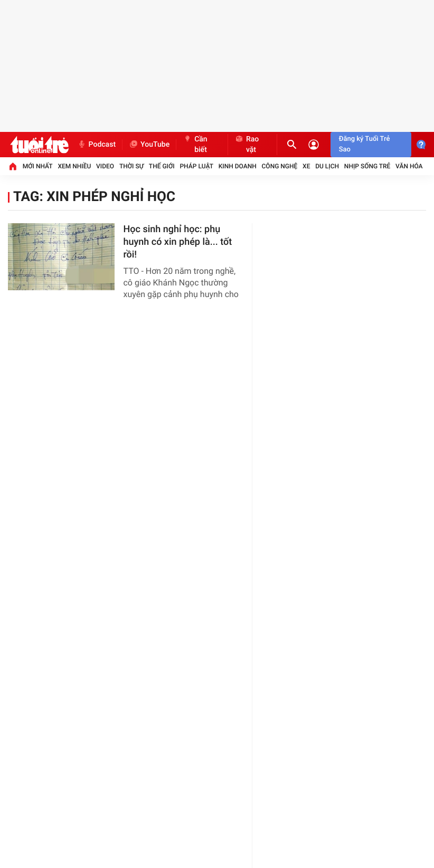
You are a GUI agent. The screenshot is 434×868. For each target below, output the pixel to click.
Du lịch (327, 166)
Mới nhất (38, 166)
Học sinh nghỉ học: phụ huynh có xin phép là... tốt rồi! (177, 242)
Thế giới (162, 166)
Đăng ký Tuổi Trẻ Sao (365, 144)
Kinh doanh (238, 166)
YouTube (149, 145)
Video (105, 166)
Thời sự (131, 166)
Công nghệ (280, 166)
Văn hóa (409, 166)
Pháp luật (196, 166)
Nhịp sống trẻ (367, 166)
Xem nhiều (74, 166)
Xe (306, 166)
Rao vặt (247, 145)
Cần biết (195, 145)
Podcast (97, 145)
